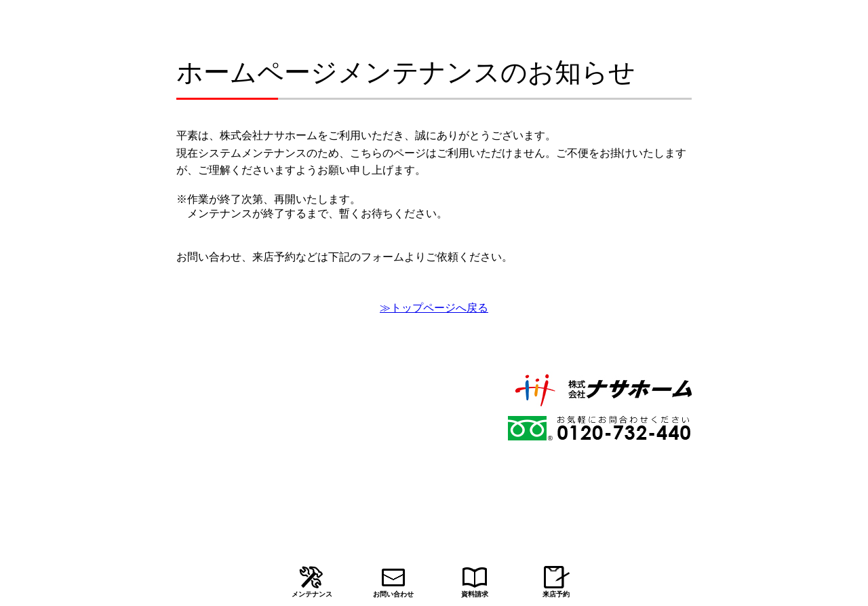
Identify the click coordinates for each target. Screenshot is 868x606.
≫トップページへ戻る (434, 308)
